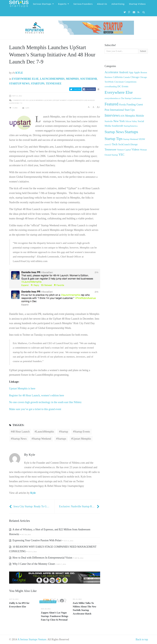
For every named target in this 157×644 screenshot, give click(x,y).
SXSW (142, 139)
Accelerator (111, 72)
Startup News (19, 84)
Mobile (140, 116)
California (118, 77)
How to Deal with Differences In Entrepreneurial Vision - (46, 558)
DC (119, 86)
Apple (137, 72)
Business (108, 77)
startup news (19, 439)
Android (124, 72)
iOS (123, 116)
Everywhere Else (25, 79)
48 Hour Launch (21, 432)
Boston (144, 72)
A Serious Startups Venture (32, 639)
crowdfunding (111, 86)
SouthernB (89, 79)
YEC (122, 155)
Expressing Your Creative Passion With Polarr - (41, 540)
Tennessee (54, 84)
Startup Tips (114, 139)
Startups (38, 84)
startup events (82, 432)
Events (125, 86)
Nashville (109, 121)
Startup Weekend (42, 439)
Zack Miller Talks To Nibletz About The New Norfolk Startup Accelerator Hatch (85, 608)
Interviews (112, 115)
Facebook (91, 89)
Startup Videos (137, 4)
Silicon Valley (131, 121)
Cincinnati (119, 82)
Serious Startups (42, 4)
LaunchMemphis (52, 79)
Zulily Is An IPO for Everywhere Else (19, 605)
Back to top (142, 639)
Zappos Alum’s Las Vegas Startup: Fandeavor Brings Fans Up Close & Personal (55, 616)
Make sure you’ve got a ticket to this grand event (35, 409)
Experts (62, 4)
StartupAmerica (131, 126)
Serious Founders (83, 4)
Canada (127, 77)
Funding (131, 104)
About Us (102, 4)
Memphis (72, 79)
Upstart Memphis (82, 439)
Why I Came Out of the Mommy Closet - (38, 564)
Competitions (130, 82)
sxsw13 (108, 145)
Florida (122, 105)
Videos (135, 149)
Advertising (118, 4)
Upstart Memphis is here (22, 388)
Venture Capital (124, 150)
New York (119, 121)
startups (62, 439)
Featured (111, 104)
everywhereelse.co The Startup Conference (123, 98)
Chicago (135, 77)
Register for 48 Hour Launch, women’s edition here (37, 395)
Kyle (18, 73)
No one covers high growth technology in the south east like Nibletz (45, 402)
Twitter (77, 89)
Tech (115, 144)
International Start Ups (122, 110)
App (131, 72)
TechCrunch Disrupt (128, 144)
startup (64, 432)
